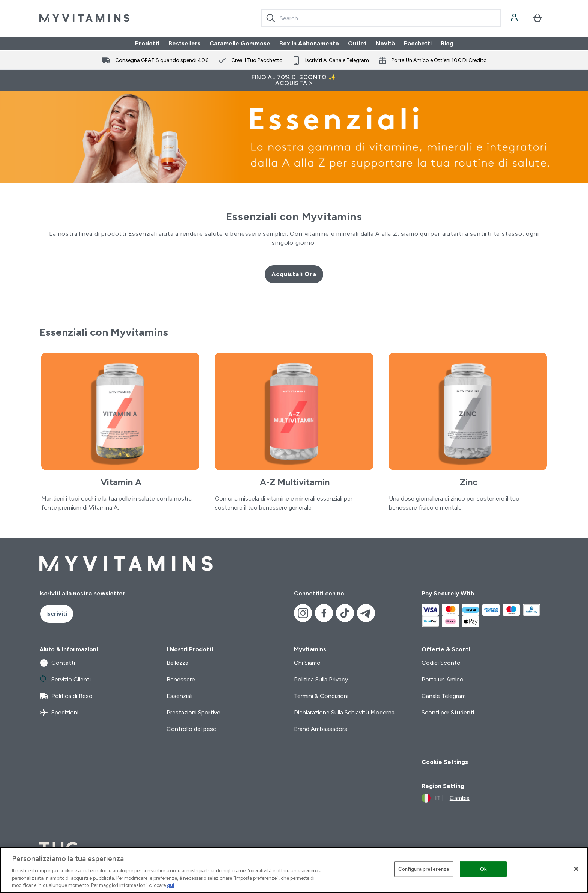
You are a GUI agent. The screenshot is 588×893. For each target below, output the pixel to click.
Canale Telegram (444, 696)
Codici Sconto (441, 663)
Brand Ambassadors (321, 729)
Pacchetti (418, 43)
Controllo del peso (192, 729)
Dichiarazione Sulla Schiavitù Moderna (344, 712)
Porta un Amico (442, 679)
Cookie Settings (445, 762)
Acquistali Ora (294, 274)
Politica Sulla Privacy (321, 679)
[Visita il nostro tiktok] (345, 613)
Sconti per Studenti (448, 712)
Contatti (57, 663)
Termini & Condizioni (321, 696)
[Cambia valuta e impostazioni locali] (445, 798)
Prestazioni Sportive (193, 712)
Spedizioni (59, 713)
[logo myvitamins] (84, 18)
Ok (483, 869)
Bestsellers (184, 43)
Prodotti (147, 43)
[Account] (515, 18)
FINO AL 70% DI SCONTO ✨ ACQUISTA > (294, 80)
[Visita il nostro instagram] (303, 613)
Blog (447, 43)
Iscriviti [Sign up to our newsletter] (57, 614)
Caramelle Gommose (240, 43)
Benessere (181, 679)
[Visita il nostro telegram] (366, 613)
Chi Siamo (307, 663)
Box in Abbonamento (309, 43)
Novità (385, 43)
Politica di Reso (66, 696)
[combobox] (381, 18)
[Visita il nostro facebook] (324, 613)
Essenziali (179, 696)
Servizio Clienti (65, 680)
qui (171, 885)
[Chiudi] (576, 869)
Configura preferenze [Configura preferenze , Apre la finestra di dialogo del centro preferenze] (424, 869)
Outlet (357, 43)
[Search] (271, 18)
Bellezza (177, 663)
